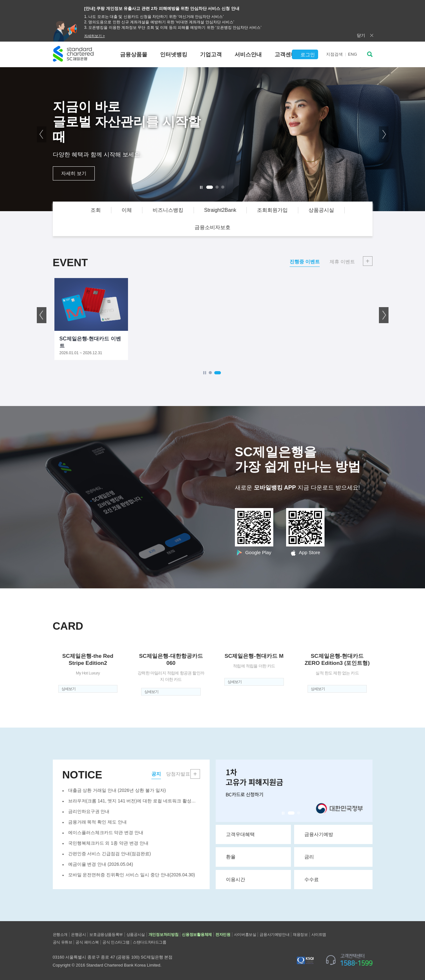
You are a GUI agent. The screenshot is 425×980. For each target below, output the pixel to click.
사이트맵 (319, 935)
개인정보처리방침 (164, 935)
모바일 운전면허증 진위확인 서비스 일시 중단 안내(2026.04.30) (132, 875)
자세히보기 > (94, 36)
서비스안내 (248, 54)
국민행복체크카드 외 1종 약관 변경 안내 (108, 843)
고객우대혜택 (256, 834)
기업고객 (211, 54)
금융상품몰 (134, 54)
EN (352, 54)
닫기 (361, 35)
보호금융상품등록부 (106, 935)
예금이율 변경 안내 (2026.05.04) (101, 864)
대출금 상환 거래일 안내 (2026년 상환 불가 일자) (117, 790)
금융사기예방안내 (274, 935)
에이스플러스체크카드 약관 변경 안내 (106, 833)
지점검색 (334, 54)
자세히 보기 (74, 173)
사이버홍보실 (245, 935)
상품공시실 (136, 935)
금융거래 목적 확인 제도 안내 (98, 822)
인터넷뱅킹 (174, 54)
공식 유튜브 (63, 942)
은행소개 (60, 935)
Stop (283, 813)
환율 (256, 857)
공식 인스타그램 (116, 942)
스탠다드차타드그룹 (149, 942)
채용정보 (300, 935)
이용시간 (256, 879)
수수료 (336, 879)
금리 (336, 857)
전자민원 (223, 935)
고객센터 (285, 54)
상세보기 (68, 689)
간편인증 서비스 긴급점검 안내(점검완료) (110, 854)
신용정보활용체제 (197, 935)
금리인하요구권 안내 (89, 811)
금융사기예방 (336, 834)
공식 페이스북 (87, 942)
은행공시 (78, 935)
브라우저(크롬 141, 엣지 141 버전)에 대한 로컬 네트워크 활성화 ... (134, 801)
